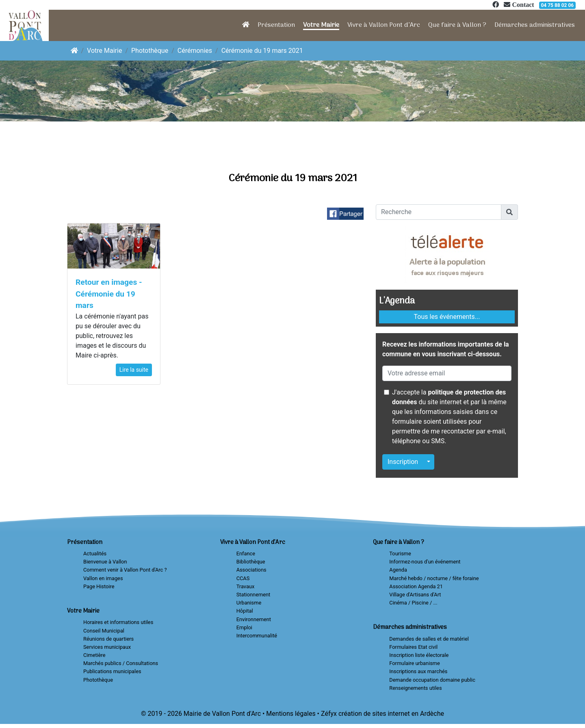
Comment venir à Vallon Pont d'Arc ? (125, 570)
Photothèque (150, 51)
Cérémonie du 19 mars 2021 (262, 51)
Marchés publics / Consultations (121, 663)
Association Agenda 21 (416, 586)
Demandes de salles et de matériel (429, 639)
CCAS (243, 578)
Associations (251, 570)
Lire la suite (134, 370)
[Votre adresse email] (447, 373)
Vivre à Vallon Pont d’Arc (384, 25)
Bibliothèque (251, 562)
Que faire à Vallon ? (457, 25)
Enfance (246, 554)
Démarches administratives (535, 25)
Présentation (276, 25)
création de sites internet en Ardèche (391, 714)
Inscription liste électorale (419, 655)
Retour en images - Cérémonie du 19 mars (109, 294)
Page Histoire (99, 586)
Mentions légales (291, 714)
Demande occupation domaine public (432, 680)
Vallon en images (103, 578)
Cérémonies (195, 51)
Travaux (246, 586)
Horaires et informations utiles (118, 622)
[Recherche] (439, 212)
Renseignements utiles (415, 688)
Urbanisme (249, 603)
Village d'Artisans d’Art (415, 595)
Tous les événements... (447, 317)
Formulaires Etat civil (413, 647)
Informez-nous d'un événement (425, 562)
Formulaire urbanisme (415, 663)
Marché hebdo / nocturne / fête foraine (434, 578)
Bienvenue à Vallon (105, 562)
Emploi (244, 627)
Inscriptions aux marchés (418, 671)
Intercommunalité (257, 636)
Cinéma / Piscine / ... (413, 603)
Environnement (254, 619)
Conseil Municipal (104, 631)
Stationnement (253, 595)
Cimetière (94, 655)
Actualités (95, 554)
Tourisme (400, 554)
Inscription (403, 462)
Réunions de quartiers (108, 639)
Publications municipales (112, 671)
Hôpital (245, 611)
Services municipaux (107, 647)
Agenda (398, 570)
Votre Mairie (321, 25)
